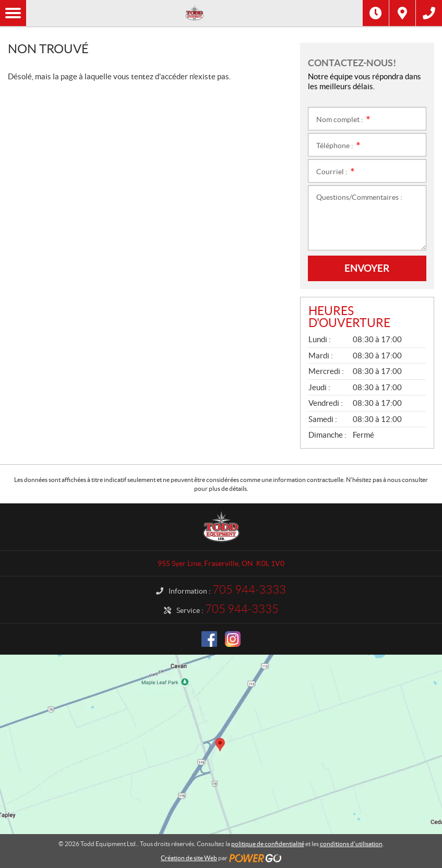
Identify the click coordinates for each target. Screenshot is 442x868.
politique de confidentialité (268, 844)
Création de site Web (189, 858)
